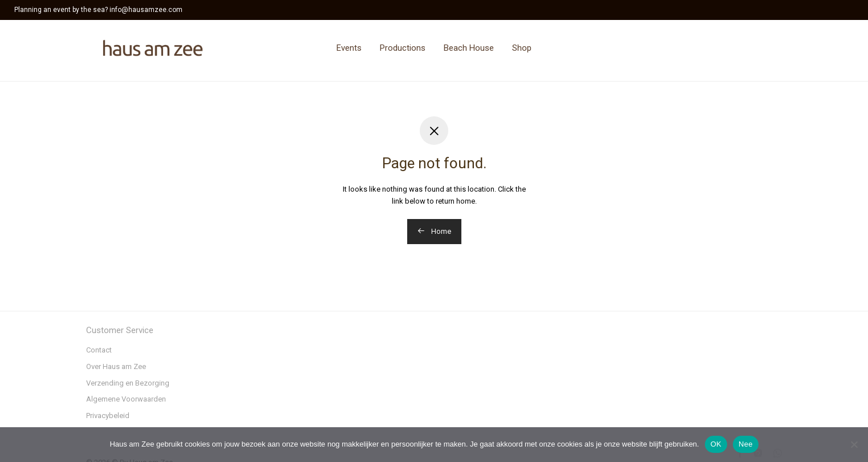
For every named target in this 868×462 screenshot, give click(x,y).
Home (434, 231)
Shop (522, 48)
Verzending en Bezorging (128, 383)
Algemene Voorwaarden (126, 399)
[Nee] (854, 444)
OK (716, 444)
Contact (99, 350)
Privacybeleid (108, 416)
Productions (403, 48)
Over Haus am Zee (116, 366)
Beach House (469, 48)
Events (349, 48)
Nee (746, 444)
